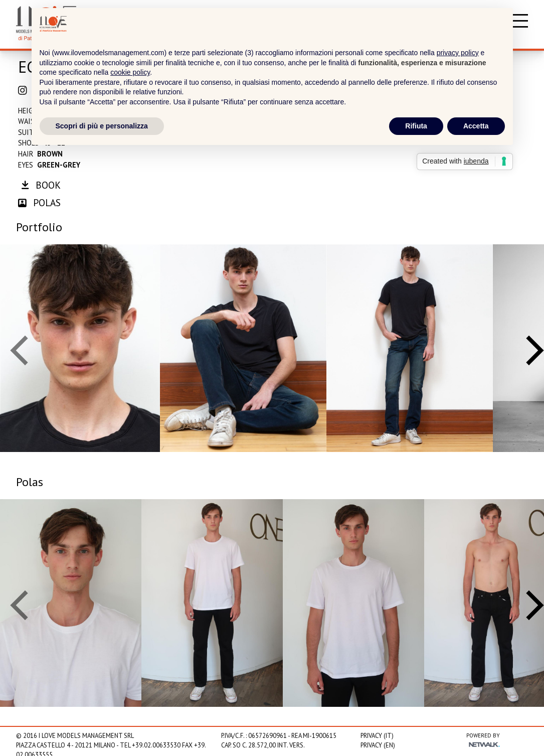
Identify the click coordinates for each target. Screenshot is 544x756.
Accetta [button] (476, 126)
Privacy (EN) (378, 745)
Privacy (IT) (377, 736)
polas (39, 202)
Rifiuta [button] (416, 126)
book (41, 185)
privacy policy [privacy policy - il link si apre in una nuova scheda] (458, 53)
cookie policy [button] (130, 72)
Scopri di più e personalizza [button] (102, 126)
